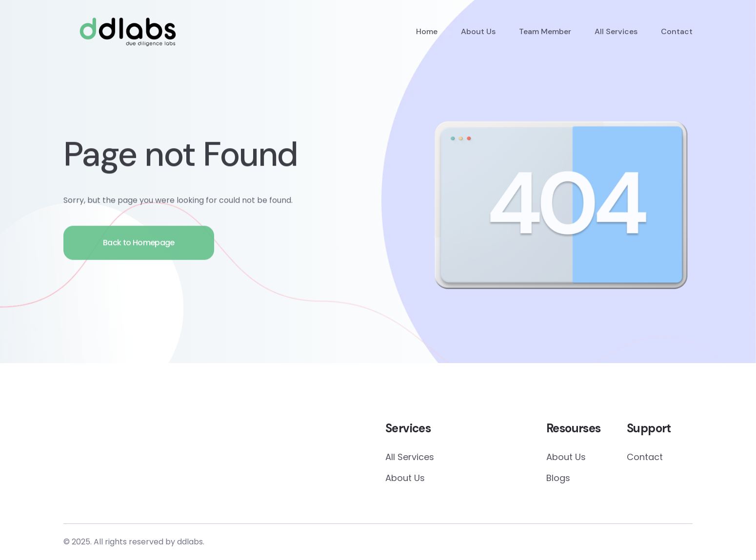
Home (427, 31)
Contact (677, 31)
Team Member (545, 31)
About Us (478, 31)
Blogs (558, 478)
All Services (616, 31)
